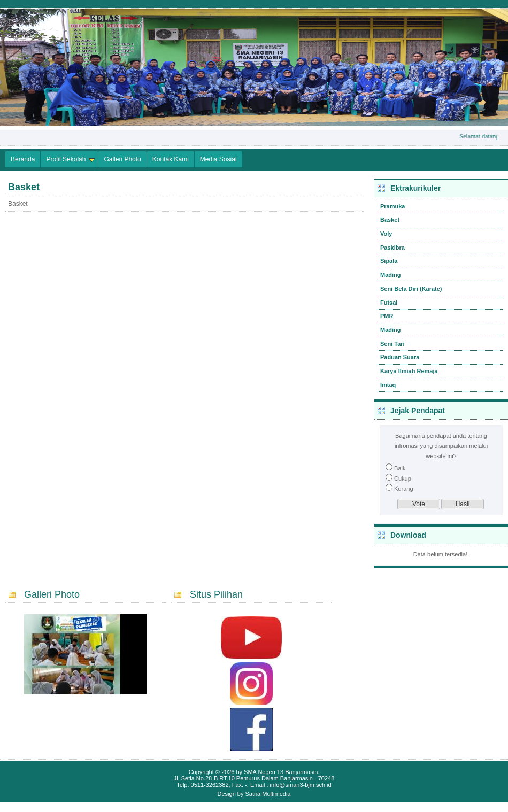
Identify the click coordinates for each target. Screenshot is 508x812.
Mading (391, 275)
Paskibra (392, 248)
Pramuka (392, 206)
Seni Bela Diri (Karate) (411, 289)
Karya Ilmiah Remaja (409, 371)
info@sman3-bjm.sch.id (301, 785)
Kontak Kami (171, 159)
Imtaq (388, 385)
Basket (390, 220)
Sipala (389, 261)
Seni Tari (392, 344)
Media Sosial (218, 159)
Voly (386, 234)
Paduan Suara (400, 357)
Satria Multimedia (268, 794)
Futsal (389, 303)
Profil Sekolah (70, 159)
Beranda (23, 159)
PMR (387, 316)
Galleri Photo (122, 159)
